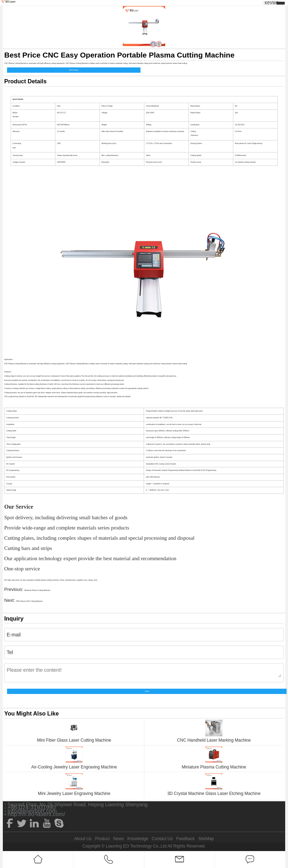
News (119, 839)
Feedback (185, 839)
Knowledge (138, 839)
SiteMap (206, 839)
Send (147, 691)
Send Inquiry (74, 70)
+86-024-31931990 (32, 808)
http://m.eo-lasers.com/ (37, 814)
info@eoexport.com (32, 811)
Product (102, 839)
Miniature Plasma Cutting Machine (37, 590)
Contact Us (162, 839)
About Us (83, 839)
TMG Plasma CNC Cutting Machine (29, 601)
